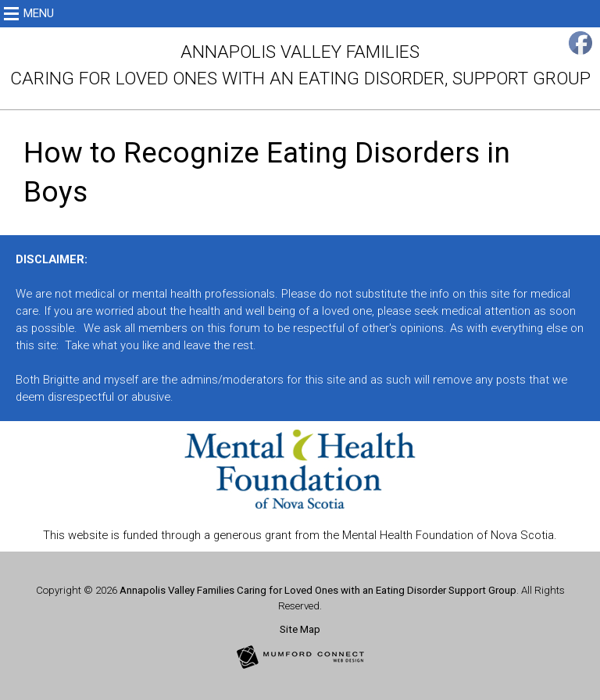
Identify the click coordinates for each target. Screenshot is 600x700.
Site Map (300, 629)
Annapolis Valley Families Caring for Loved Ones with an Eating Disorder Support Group (318, 590)
